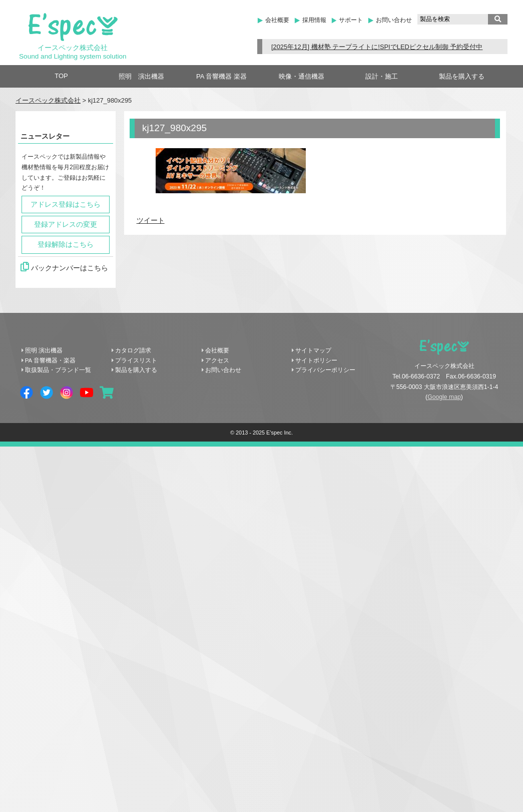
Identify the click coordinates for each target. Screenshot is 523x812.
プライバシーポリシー (325, 370)
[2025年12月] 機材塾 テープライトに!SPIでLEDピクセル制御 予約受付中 (377, 47)
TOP (61, 76)
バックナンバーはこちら (64, 267)
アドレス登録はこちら (66, 205)
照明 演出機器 (141, 76)
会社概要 (277, 20)
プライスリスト (136, 360)
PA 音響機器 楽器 (221, 76)
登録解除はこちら (66, 245)
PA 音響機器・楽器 (50, 360)
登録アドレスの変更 (66, 225)
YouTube (87, 392)
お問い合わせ (394, 20)
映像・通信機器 (302, 76)
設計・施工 (382, 76)
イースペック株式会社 (48, 100)
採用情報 (314, 20)
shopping (107, 392)
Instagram (67, 392)
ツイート (151, 221)
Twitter (47, 392)
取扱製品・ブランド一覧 (58, 370)
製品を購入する (462, 76)
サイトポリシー (316, 360)
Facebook (27, 392)
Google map (444, 397)
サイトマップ (313, 350)
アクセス (217, 360)
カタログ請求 (133, 350)
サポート (351, 20)
